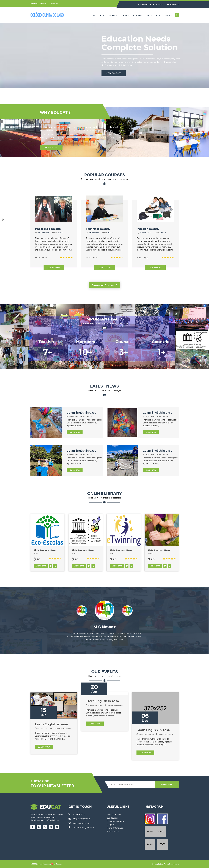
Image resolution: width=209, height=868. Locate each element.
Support (110, 825)
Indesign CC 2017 (148, 229)
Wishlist (158, 5)
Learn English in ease (81, 413)
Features (125, 15)
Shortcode (138, 15)
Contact (168, 15)
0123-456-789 (76, 814)
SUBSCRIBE (167, 785)
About (102, 15)
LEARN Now (75, 432)
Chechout (173, 5)
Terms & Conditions (115, 828)
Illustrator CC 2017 (98, 229)
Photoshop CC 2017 (48, 229)
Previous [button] (65, 611)
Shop (158, 15)
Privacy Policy (113, 831)
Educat (59, 864)
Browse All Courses (105, 285)
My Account (142, 5)
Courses (113, 15)
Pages (149, 15)
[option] (105, 612)
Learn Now (51, 148)
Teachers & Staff (114, 815)
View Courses (114, 73)
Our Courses (112, 818)
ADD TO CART (41, 566)
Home (93, 15)
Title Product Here (45, 550)
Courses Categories (115, 821)
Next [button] (144, 611)
